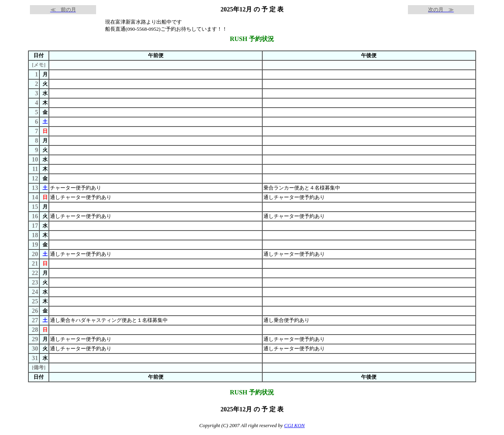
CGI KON (295, 425)
